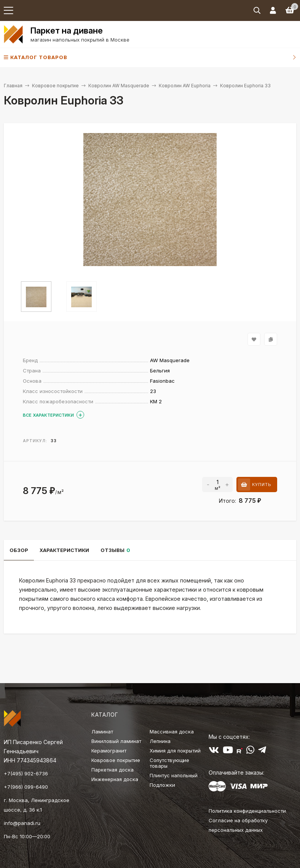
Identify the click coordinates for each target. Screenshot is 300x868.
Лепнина (160, 741)
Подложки (162, 785)
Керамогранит (109, 751)
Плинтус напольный (174, 775)
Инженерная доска (115, 779)
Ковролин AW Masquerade (119, 86)
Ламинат (102, 732)
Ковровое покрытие (55, 86)
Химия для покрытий (175, 751)
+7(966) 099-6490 (26, 787)
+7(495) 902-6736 (26, 773)
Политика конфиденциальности (247, 811)
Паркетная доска (112, 770)
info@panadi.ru (22, 823)
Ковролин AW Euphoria (185, 86)
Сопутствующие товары (169, 763)
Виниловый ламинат (116, 741)
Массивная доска (172, 732)
